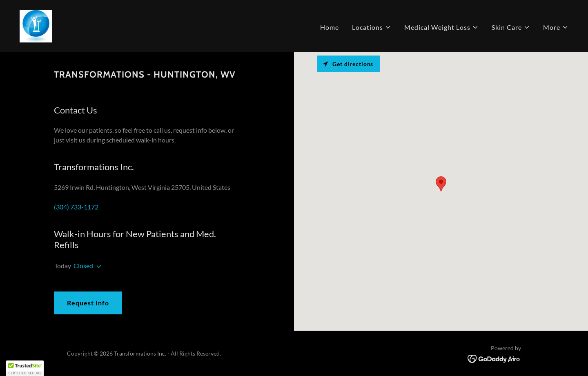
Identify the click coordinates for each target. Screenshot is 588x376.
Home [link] (330, 27)
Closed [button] (83, 266)
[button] (372, 27)
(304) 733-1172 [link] (76, 207)
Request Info (88, 303)
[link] (36, 25)
